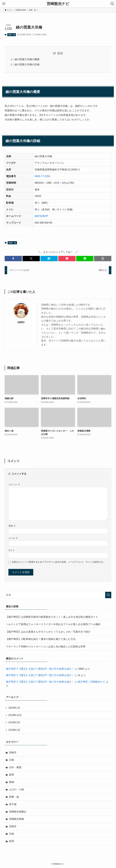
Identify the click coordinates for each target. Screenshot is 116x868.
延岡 (12, 775)
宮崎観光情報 (16, 819)
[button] (13, 259)
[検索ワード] (58, 595)
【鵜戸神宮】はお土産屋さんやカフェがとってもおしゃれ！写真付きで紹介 (48, 632)
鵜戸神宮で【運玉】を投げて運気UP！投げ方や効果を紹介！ (40, 669)
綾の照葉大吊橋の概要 (27, 59)
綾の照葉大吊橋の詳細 (27, 64)
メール (13, 538)
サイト (12, 550)
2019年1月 (14, 730)
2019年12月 (15, 715)
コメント (14, 484)
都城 (12, 782)
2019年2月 (14, 722)
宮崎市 (13, 753)
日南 (12, 760)
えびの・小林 (16, 789)
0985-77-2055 (42, 176)
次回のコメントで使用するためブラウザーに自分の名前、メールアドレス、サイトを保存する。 (58, 562)
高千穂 (13, 804)
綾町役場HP (41, 216)
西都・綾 (12, 35)
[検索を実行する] (108, 595)
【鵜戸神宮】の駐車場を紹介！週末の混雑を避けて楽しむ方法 (41, 639)
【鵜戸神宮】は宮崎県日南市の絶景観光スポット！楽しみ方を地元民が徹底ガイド (52, 617)
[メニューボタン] (4, 4)
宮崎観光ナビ (58, 4)
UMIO (21, 322)
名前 (12, 526)
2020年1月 (14, 708)
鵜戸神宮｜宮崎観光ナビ (92, 682)
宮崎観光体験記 (18, 812)
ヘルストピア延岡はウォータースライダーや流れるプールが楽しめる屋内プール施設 (53, 624)
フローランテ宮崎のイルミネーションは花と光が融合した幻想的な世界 (46, 647)
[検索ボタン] (112, 4)
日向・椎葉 (15, 767)
